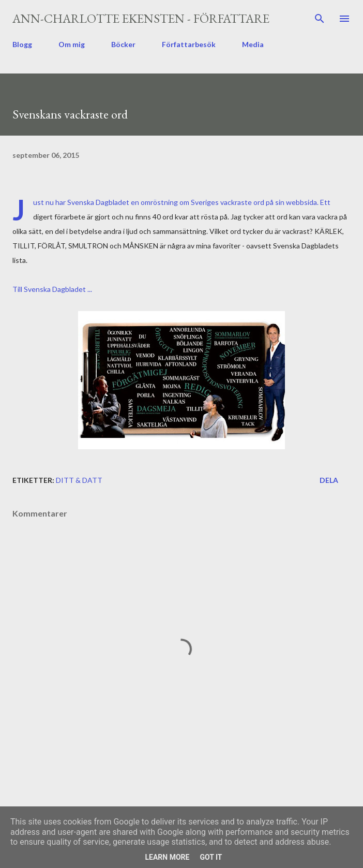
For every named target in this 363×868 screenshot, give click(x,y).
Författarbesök (189, 44)
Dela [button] (329, 480)
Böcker (123, 44)
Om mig (72, 44)
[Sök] (320, 19)
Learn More (167, 857)
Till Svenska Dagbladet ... (52, 289)
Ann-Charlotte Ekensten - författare (141, 18)
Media (253, 44)
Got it (211, 857)
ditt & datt (79, 480)
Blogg (22, 44)
